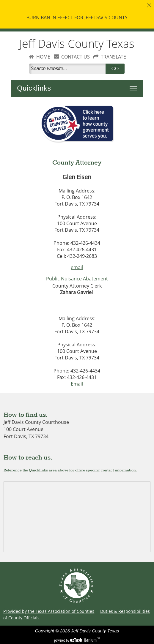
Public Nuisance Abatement (77, 279)
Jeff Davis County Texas (77, 44)
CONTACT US (76, 57)
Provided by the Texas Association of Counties (49, 611)
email (77, 267)
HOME (43, 57)
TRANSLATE (113, 57)
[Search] (69, 69)
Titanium (84, 640)
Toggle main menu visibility (135, 86)
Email (77, 384)
